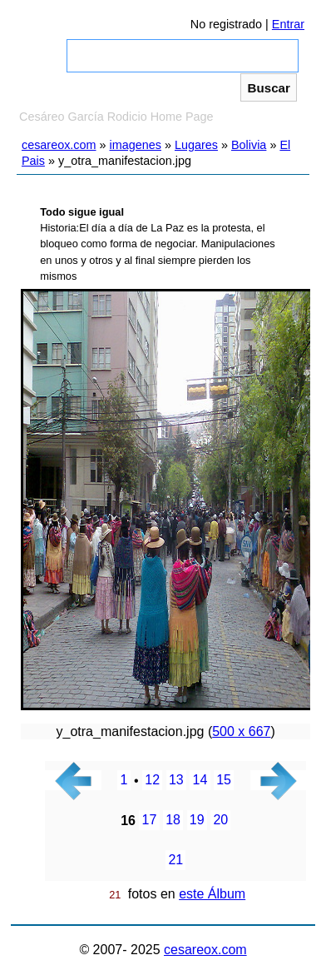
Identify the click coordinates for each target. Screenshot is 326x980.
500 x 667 (241, 731)
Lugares (196, 145)
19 (197, 821)
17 (150, 821)
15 (224, 781)
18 (173, 821)
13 (176, 781)
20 (220, 821)
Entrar (288, 24)
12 (152, 781)
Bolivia (249, 145)
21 (175, 861)
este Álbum (212, 894)
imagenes (136, 145)
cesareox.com (59, 145)
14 (200, 781)
